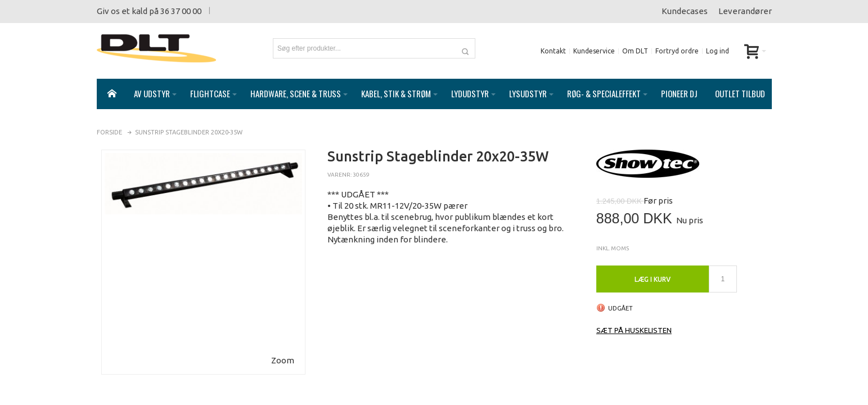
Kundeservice (594, 51)
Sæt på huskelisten (634, 319)
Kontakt (553, 51)
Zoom (283, 349)
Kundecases (685, 11)
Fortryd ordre (677, 51)
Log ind (718, 51)
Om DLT (635, 51)
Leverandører (745, 11)
